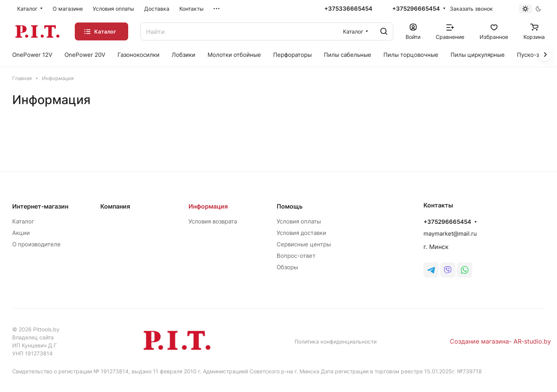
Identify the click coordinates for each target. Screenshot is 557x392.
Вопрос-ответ (296, 256)
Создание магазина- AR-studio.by (500, 341)
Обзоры (287, 267)
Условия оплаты (299, 221)
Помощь (290, 206)
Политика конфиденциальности (336, 341)
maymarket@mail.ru (450, 234)
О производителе (36, 244)
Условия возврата (213, 221)
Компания (115, 206)
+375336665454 (348, 9)
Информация (208, 206)
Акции (21, 233)
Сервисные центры (304, 244)
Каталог (23, 221)
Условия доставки (301, 233)
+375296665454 (416, 9)
